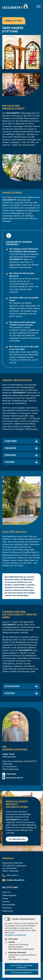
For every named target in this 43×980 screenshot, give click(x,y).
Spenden (6, 902)
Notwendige (11, 939)
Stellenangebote (9, 895)
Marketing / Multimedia (15, 952)
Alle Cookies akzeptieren (21, 973)
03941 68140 (11, 774)
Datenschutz (8, 911)
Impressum (7, 908)
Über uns (6, 892)
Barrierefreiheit (9, 905)
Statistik (10, 942)
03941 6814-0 (12, 875)
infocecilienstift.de (15, 778)
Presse (5, 898)
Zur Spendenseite (17, 839)
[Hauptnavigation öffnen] (38, 7)
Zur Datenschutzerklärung (15, 935)
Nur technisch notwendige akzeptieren (21, 966)
